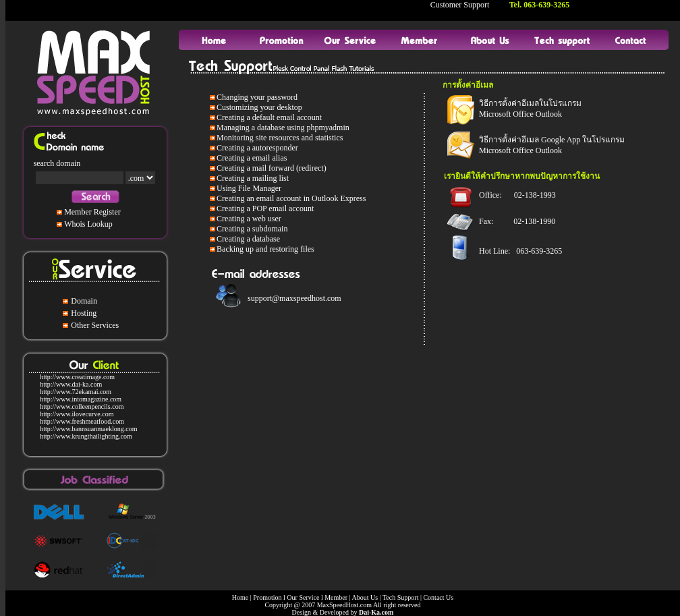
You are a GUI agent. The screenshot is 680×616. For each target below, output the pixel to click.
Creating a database (248, 239)
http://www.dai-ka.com (71, 384)
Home (240, 597)
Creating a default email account (269, 117)
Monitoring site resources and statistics (280, 138)
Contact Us (438, 597)
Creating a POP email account (265, 208)
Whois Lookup (88, 224)
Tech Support (400, 597)
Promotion (267, 597)
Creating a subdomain (252, 229)
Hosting (84, 313)
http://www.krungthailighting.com (86, 436)
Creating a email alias (252, 158)
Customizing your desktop (259, 107)
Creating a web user (249, 219)
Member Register (92, 212)
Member (336, 597)
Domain (84, 301)
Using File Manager (249, 188)
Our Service (303, 597)
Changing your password (257, 97)
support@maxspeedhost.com (294, 298)
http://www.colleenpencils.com (82, 407)
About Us (365, 597)
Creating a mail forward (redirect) (272, 168)
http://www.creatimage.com (77, 377)
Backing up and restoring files (265, 249)
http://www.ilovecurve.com (77, 414)
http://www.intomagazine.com (81, 399)
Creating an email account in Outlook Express (291, 198)
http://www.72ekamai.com (76, 392)
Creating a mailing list (253, 178)
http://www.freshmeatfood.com (82, 421)
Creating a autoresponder (257, 148)
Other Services (95, 325)
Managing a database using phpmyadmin (283, 128)
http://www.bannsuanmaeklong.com (88, 429)
